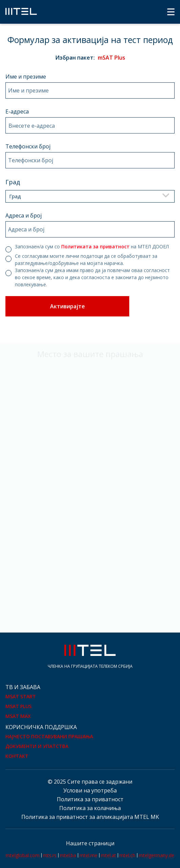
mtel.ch (127, 855)
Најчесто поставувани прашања (49, 736)
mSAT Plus (18, 706)
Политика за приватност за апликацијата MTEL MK (90, 817)
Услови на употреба (90, 790)
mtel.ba (68, 855)
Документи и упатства (37, 746)
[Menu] (171, 12)
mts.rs (50, 855)
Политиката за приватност (95, 246)
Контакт (17, 756)
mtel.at (108, 855)
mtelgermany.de (156, 855)
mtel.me (88, 855)
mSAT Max (18, 716)
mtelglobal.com (23, 855)
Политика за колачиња (90, 808)
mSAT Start (21, 696)
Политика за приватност (90, 799)
